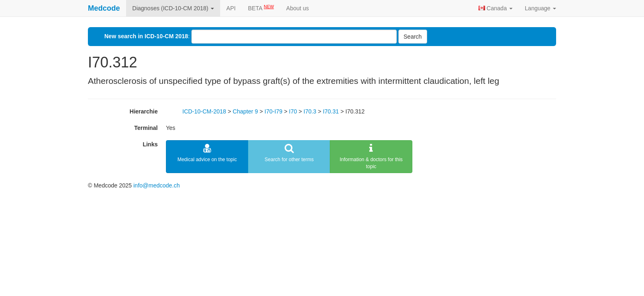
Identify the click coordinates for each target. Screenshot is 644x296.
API (231, 8)
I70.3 (310, 111)
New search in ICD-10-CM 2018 (146, 36)
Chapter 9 (245, 111)
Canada (496, 8)
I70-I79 (274, 111)
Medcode (104, 8)
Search (413, 37)
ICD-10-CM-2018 (204, 111)
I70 (293, 111)
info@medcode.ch (157, 185)
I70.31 (331, 111)
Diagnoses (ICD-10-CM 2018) (173, 8)
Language (540, 8)
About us (298, 8)
